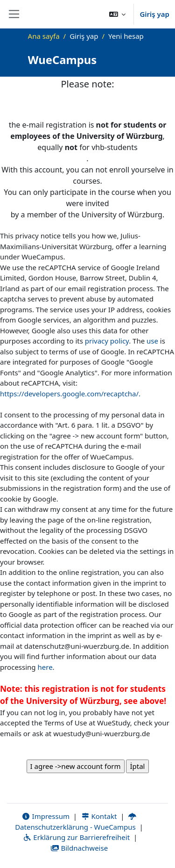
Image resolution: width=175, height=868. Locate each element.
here (45, 667)
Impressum (45, 816)
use (152, 341)
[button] (118, 14)
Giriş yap (154, 14)
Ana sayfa (44, 36)
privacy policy (107, 341)
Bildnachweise (79, 848)
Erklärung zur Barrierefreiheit (76, 837)
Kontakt (99, 816)
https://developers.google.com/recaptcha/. (70, 394)
